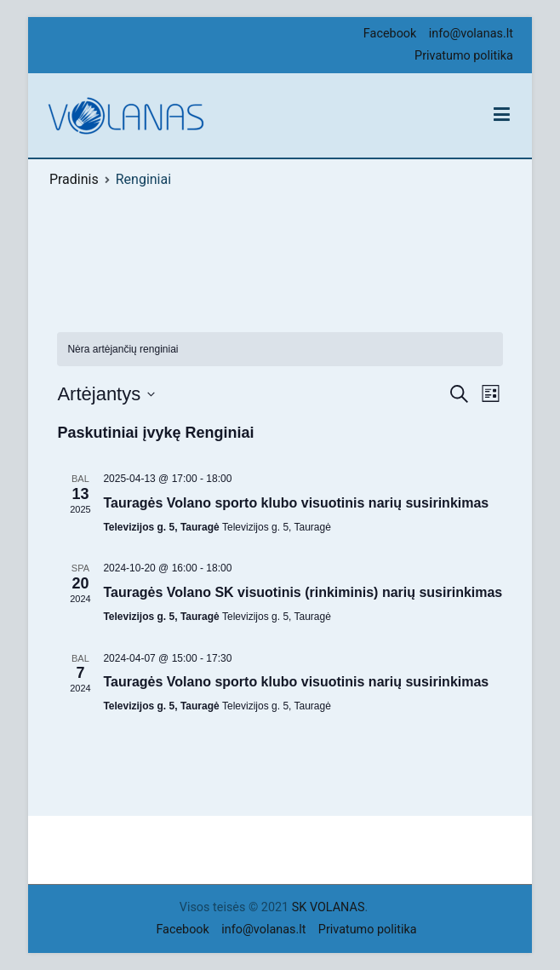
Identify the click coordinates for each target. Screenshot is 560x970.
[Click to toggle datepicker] (106, 394)
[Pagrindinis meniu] (502, 115)
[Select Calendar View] (491, 394)
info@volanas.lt (471, 34)
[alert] (123, 350)
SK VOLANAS (329, 907)
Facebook (390, 34)
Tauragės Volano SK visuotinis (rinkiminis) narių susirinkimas (303, 592)
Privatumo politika (464, 56)
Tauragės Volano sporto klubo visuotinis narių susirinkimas (296, 503)
